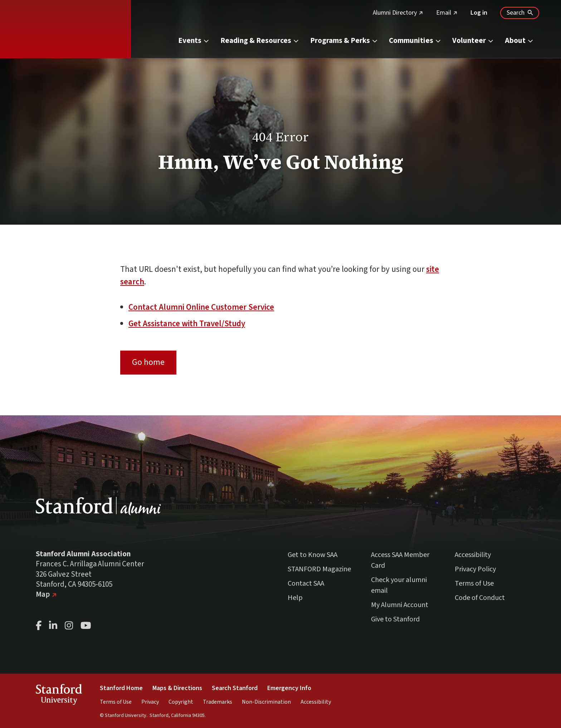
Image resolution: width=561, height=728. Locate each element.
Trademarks (218, 702)
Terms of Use (474, 583)
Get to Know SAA (313, 555)
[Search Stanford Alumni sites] (520, 13)
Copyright (181, 702)
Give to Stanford (395, 619)
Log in (479, 13)
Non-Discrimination (266, 702)
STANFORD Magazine (319, 569)
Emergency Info (289, 688)
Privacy (150, 702)
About (519, 40)
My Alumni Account (400, 605)
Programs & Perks (344, 40)
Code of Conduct (480, 598)
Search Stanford (235, 688)
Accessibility (473, 555)
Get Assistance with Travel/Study (187, 324)
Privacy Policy (475, 569)
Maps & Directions (177, 688)
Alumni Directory (398, 13)
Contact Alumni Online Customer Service (201, 307)
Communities (415, 40)
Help (295, 598)
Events (194, 40)
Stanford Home (121, 688)
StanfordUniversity (59, 696)
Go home (148, 362)
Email (447, 13)
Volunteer (473, 40)
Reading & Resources (260, 40)
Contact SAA (306, 583)
